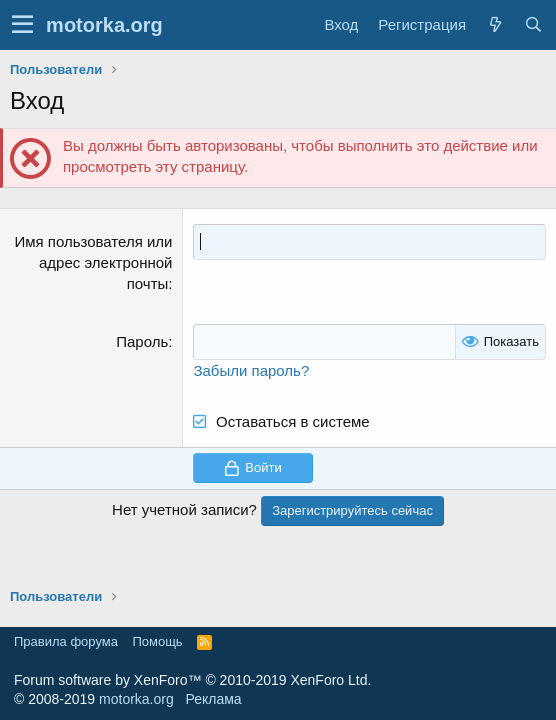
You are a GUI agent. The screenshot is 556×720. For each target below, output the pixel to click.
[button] (22, 25)
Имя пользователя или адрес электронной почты (93, 262)
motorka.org (136, 699)
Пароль (142, 341)
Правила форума (66, 641)
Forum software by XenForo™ (192, 680)
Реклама (213, 699)
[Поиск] (533, 24)
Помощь (157, 641)
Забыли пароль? (251, 370)
